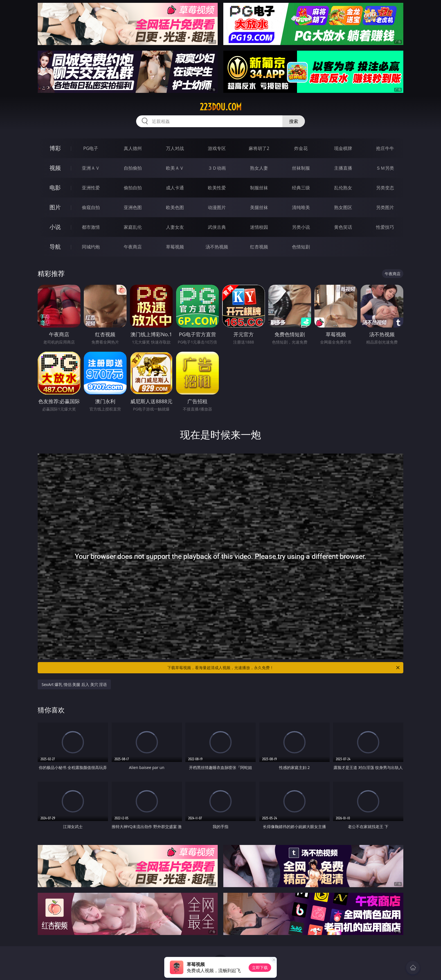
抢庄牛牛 (385, 148)
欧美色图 (175, 207)
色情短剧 (301, 247)
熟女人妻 (259, 168)
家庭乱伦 (133, 227)
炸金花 (301, 148)
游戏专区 (217, 148)
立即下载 (260, 967)
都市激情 (91, 227)
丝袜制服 (301, 168)
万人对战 (175, 148)
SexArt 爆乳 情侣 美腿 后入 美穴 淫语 (74, 684)
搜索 (294, 121)
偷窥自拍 (91, 207)
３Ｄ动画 (217, 168)
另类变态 (385, 188)
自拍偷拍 (133, 168)
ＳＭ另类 (385, 168)
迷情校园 (259, 227)
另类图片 (385, 207)
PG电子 (91, 148)
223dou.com (221, 107)
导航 (55, 247)
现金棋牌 (343, 148)
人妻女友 (175, 227)
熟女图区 (343, 207)
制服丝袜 (259, 188)
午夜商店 (133, 247)
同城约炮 (91, 247)
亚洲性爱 (91, 188)
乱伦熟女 (343, 188)
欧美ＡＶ (175, 168)
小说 (55, 227)
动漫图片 (217, 207)
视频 (55, 168)
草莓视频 (175, 247)
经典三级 (301, 188)
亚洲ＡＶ (91, 168)
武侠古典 (217, 227)
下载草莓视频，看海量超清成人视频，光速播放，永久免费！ (284, 668)
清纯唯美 (301, 207)
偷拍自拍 (133, 188)
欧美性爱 (217, 188)
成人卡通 (175, 188)
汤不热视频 (217, 247)
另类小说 (301, 227)
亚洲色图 (133, 207)
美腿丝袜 (259, 207)
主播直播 (343, 168)
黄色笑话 (343, 227)
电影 (55, 188)
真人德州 (133, 148)
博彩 (55, 148)
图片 (55, 207)
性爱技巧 (385, 227)
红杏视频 (259, 247)
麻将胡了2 (259, 148)
